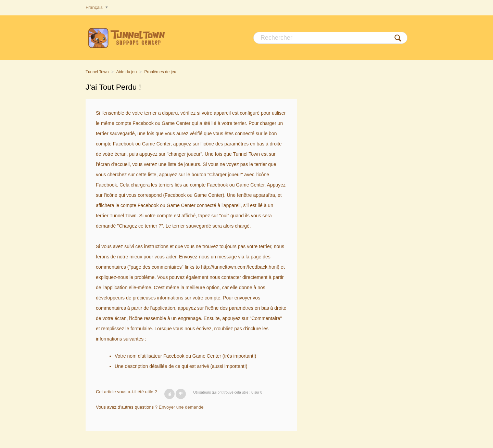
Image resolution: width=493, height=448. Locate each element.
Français (95, 7)
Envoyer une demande (181, 407)
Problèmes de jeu (160, 72)
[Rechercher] (330, 38)
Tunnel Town (97, 72)
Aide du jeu (126, 72)
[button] (169, 394)
